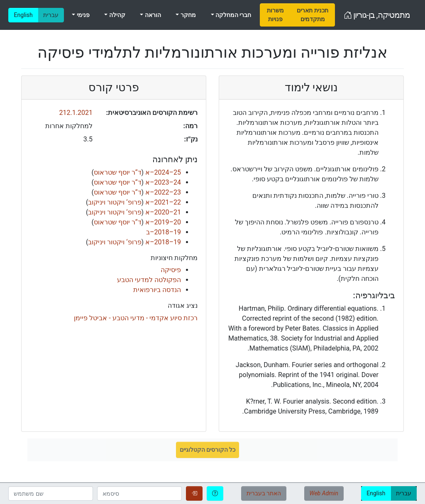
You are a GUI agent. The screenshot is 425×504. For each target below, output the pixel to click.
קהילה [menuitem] (116, 15)
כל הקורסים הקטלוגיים (208, 450)
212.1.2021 (76, 113)
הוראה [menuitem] (152, 15)
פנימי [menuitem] (82, 15)
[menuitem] (275, 15)
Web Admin (324, 493)
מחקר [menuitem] (187, 15)
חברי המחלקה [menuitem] (233, 15)
